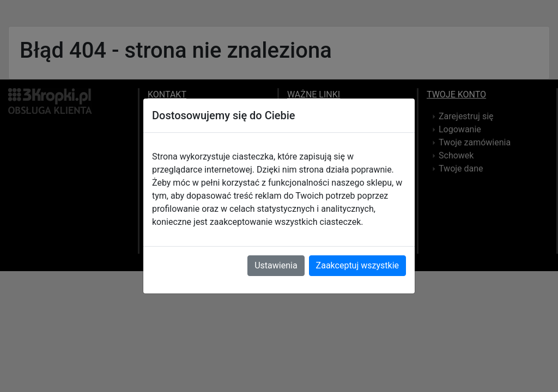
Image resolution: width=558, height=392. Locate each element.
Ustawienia (276, 265)
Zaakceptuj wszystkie (357, 265)
